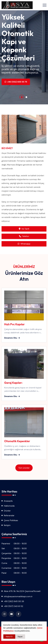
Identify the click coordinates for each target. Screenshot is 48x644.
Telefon (24, 236)
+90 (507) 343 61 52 (13, 606)
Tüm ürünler (24, 468)
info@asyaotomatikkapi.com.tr (18, 596)
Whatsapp (24, 244)
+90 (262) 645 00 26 (14, 601)
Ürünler (7, 511)
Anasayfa (8, 501)
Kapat (20, 637)
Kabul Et (9, 637)
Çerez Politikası (11, 520)
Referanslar (9, 515)
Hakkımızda (9, 506)
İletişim (7, 525)
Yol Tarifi (24, 229)
